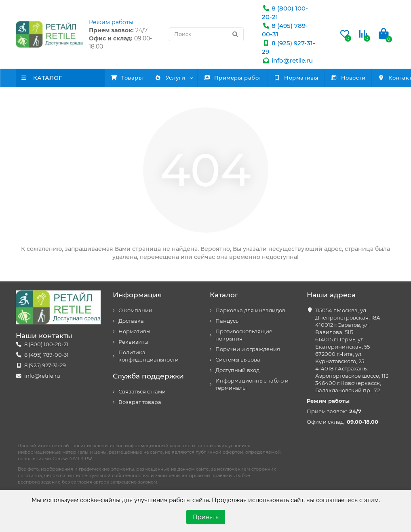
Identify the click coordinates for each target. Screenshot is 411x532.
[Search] (206, 34)
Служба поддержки (148, 376)
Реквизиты (133, 342)
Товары (133, 78)
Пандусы (228, 321)
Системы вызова (238, 360)
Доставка (131, 321)
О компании (135, 310)
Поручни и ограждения (248, 349)
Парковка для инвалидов (250, 310)
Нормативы (340, 78)
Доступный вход (237, 370)
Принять (206, 517)
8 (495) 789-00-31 (46, 355)
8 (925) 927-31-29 (45, 365)
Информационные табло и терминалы (252, 384)
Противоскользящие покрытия (244, 335)
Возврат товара (140, 402)
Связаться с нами (142, 392)
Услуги (189, 78)
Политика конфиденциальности (149, 356)
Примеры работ (264, 78)
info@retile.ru (287, 60)
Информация (137, 295)
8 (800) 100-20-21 (46, 344)
